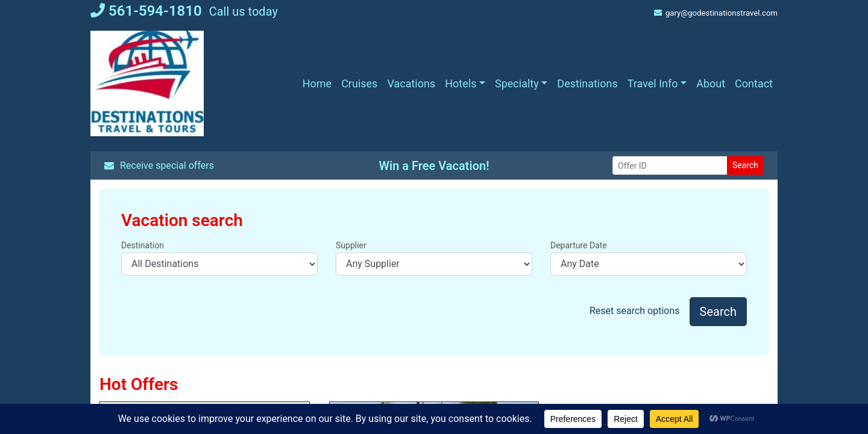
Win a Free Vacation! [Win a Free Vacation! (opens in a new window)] (434, 166)
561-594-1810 (146, 11)
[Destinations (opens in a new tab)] (587, 83)
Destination (143, 245)
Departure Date (579, 245)
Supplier (351, 245)
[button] (465, 83)
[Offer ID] (670, 165)
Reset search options (635, 311)
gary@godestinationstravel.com (716, 13)
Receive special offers (159, 165)
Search (745, 165)
